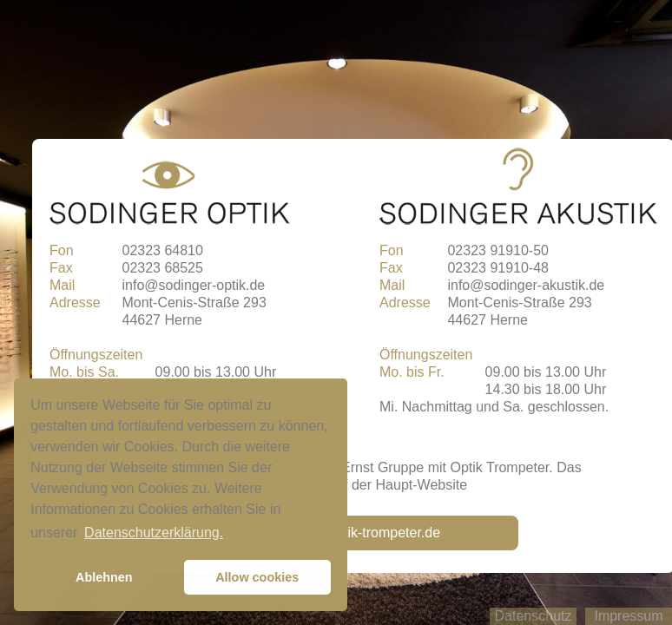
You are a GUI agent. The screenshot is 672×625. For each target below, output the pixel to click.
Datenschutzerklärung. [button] (154, 533)
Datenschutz (534, 616)
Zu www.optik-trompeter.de (358, 533)
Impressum (628, 616)
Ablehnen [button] (104, 577)
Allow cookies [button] (257, 577)
